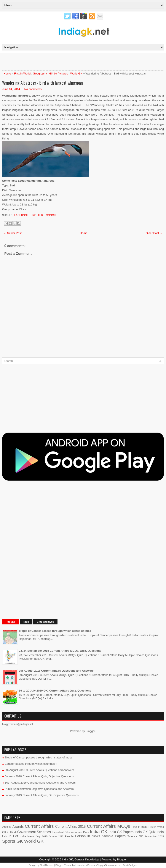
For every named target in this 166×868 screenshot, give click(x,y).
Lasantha (80, 865)
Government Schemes (34, 832)
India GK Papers (121, 832)
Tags (26, 622)
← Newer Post (13, 233)
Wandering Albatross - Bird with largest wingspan (42, 83)
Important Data (80, 832)
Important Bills (61, 832)
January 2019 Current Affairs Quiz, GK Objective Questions (42, 795)
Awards (18, 827)
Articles (7, 827)
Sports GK (13, 841)
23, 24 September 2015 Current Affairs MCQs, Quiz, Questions (60, 651)
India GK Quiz (145, 832)
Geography (40, 74)
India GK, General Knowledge (81, 859)
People (69, 836)
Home (7, 74)
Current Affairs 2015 (71, 827)
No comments (33, 89)
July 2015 (42, 836)
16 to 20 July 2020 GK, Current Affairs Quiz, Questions (55, 691)
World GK (76, 74)
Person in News (88, 836)
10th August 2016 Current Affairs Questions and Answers (40, 783)
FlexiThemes (47, 865)
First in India (140, 827)
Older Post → (154, 233)
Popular (10, 622)
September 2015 (154, 836)
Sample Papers (114, 836)
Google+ (52, 215)
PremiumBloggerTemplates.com (104, 865)
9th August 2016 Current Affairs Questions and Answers (56, 671)
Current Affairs (39, 826)
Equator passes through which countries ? (31, 764)
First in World (22, 74)
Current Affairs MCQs (109, 826)
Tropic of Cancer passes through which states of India (55, 631)
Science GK (135, 836)
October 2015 (56, 836)
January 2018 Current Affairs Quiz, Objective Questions (39, 776)
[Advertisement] (53, 61)
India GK (99, 832)
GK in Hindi (9, 832)
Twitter (37, 215)
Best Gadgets (130, 865)
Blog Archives (45, 622)
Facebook (21, 215)
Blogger (90, 731)
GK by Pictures (59, 74)
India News (27, 836)
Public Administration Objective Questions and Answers (39, 789)
